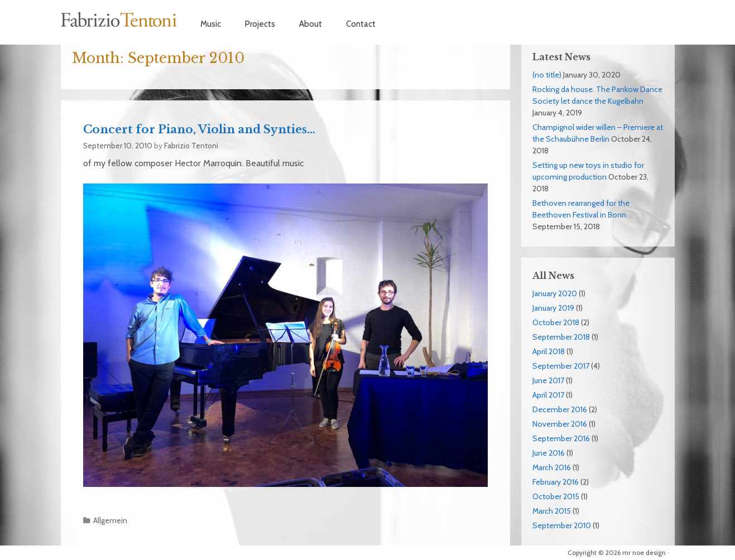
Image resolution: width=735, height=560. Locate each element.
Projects (260, 24)
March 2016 (552, 467)
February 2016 (556, 482)
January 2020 (555, 293)
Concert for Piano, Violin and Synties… (199, 129)
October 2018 (556, 322)
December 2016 (560, 409)
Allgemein (110, 520)
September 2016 (561, 438)
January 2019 (553, 308)
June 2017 (548, 380)
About (311, 24)
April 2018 (549, 351)
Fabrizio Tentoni (119, 20)
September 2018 (561, 337)
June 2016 (549, 453)
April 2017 (548, 395)
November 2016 (560, 424)
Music (211, 24)
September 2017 (561, 366)
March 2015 (552, 511)
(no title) (547, 75)
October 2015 (556, 496)
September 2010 (562, 525)
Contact (361, 24)
